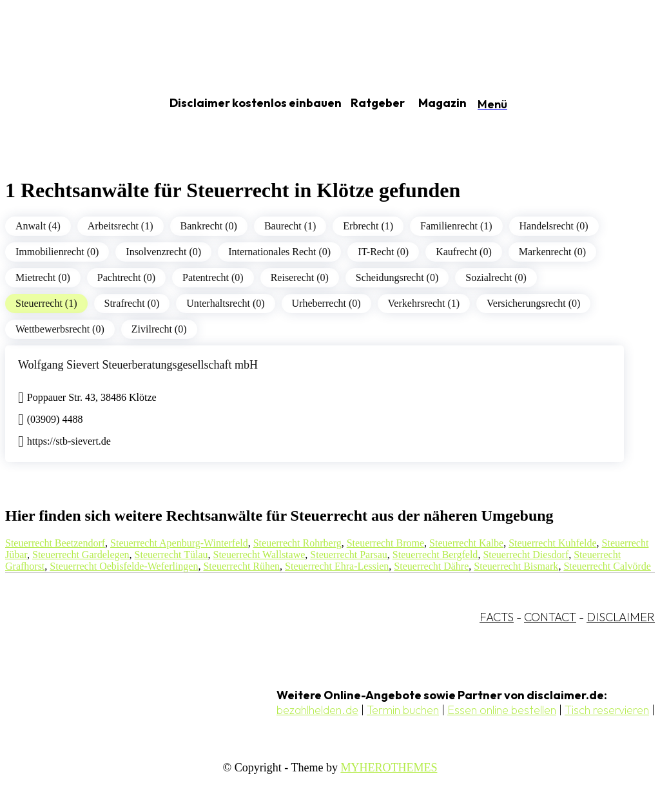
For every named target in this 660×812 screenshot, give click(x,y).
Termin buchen (403, 710)
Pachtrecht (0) (126, 277)
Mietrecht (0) (43, 277)
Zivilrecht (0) (159, 329)
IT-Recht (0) (383, 252)
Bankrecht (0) (209, 226)
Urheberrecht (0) (326, 303)
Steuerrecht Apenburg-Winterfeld (179, 543)
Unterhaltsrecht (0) (225, 303)
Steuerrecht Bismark (516, 566)
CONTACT (550, 617)
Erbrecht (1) (368, 226)
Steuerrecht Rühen (241, 566)
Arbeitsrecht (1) (121, 226)
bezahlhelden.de (317, 710)
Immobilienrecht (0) (57, 252)
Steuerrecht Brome (385, 543)
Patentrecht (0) (213, 277)
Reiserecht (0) (300, 277)
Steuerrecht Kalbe (466, 543)
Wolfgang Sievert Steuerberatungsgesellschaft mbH (138, 365)
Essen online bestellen (502, 710)
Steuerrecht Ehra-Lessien (337, 566)
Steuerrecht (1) (46, 303)
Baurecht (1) (290, 226)
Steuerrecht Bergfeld (435, 555)
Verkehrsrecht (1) (424, 303)
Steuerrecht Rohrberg (297, 543)
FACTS (497, 617)
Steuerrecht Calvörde (607, 566)
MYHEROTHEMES (389, 768)
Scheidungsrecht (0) (397, 277)
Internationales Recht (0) (279, 252)
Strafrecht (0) (132, 303)
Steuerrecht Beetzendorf (55, 543)
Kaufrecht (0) (464, 252)
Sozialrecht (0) (496, 277)
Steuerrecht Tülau (171, 555)
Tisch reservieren (607, 710)
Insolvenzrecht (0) (163, 252)
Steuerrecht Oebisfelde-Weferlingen (124, 566)
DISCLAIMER (621, 617)
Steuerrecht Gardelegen (81, 555)
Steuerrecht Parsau (349, 555)
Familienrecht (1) (456, 226)
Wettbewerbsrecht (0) (60, 329)
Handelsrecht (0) (554, 226)
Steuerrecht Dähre (431, 566)
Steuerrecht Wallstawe (259, 555)
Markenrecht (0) (552, 252)
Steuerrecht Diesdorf (526, 555)
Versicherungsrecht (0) (533, 303)
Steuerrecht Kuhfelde (552, 543)
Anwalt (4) (38, 226)
